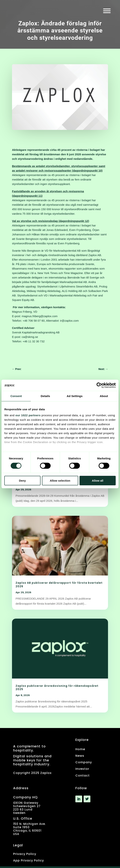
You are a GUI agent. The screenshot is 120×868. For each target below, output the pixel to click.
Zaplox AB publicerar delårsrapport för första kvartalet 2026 (59, 584)
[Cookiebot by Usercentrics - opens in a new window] (99, 385)
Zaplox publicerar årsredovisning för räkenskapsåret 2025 (57, 687)
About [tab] (104, 396)
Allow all (98, 481)
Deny (22, 481)
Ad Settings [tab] (75, 396)
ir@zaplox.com (69, 321)
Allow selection (60, 481)
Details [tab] (45, 396)
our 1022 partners (28, 415)
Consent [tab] (16, 396)
